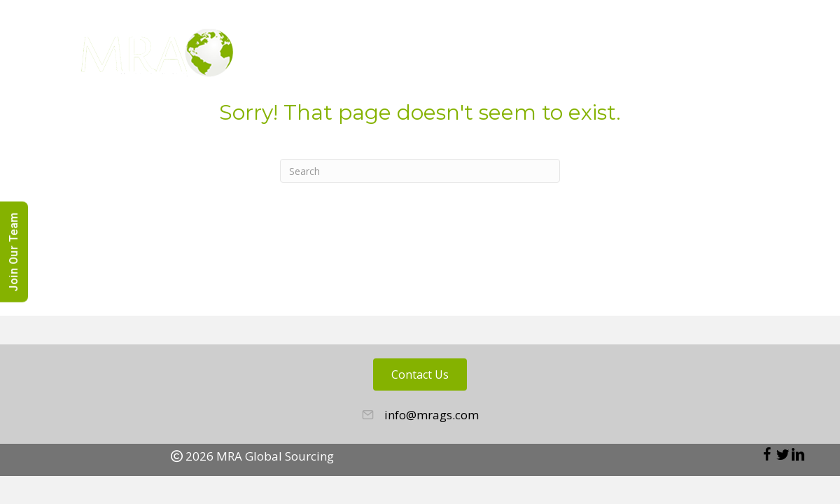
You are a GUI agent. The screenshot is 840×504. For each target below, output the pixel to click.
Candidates (590, 56)
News (712, 56)
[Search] (420, 171)
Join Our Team (14, 252)
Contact (775, 56)
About (430, 56)
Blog (660, 56)
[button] (767, 454)
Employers (502, 56)
